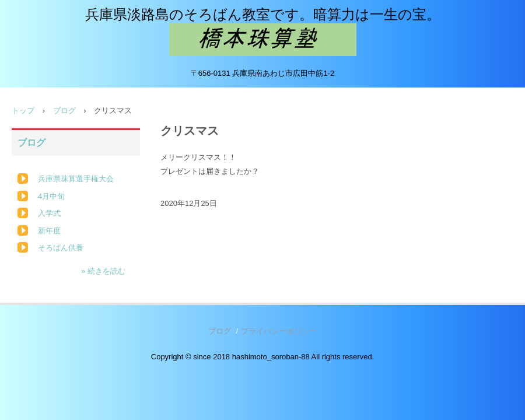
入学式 (49, 213)
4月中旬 (51, 196)
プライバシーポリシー (279, 331)
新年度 (49, 231)
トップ (23, 111)
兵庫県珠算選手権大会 (76, 179)
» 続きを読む (103, 271)
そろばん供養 (61, 248)
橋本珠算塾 (263, 40)
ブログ (64, 111)
